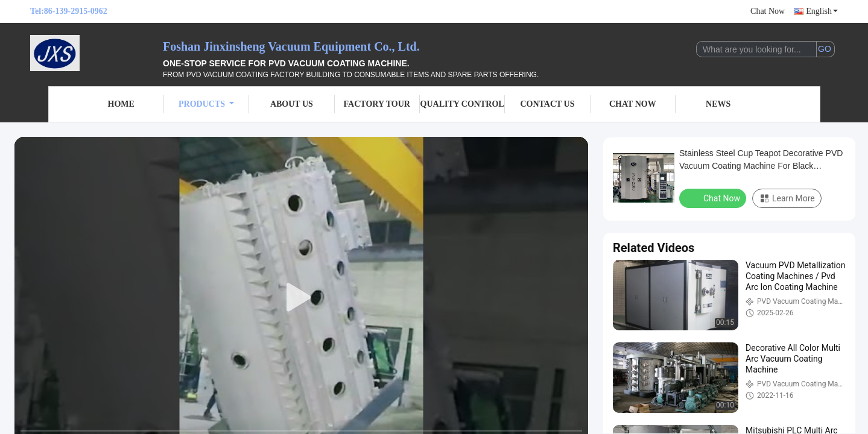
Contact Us (547, 104)
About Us (292, 104)
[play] (302, 298)
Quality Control (462, 104)
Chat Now (768, 11)
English (822, 11)
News (718, 104)
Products (206, 104)
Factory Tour (377, 104)
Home (121, 104)
